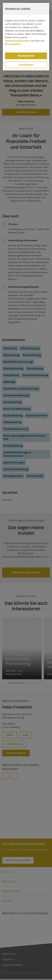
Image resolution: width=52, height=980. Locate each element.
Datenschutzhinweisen (17, 41)
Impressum (14, 44)
